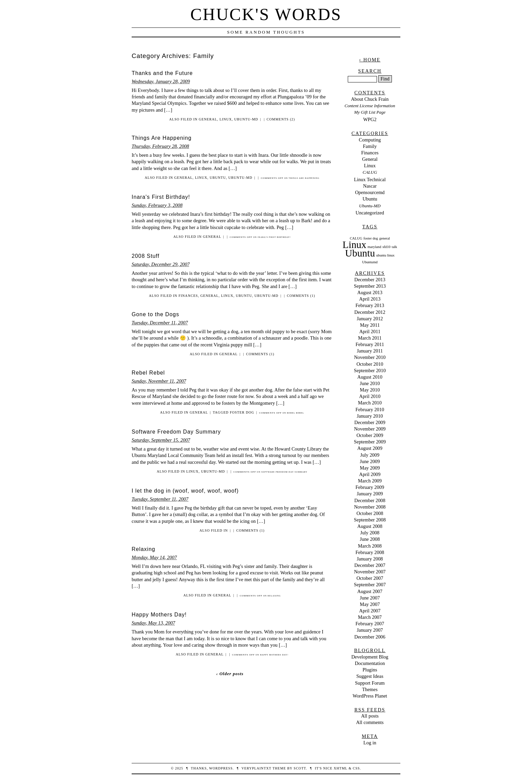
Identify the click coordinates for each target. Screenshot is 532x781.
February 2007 (370, 624)
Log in (370, 743)
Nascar (370, 186)
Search (370, 71)
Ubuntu (218, 178)
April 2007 (370, 611)
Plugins (370, 670)
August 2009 (370, 448)
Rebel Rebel (148, 373)
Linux (226, 119)
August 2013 (370, 292)
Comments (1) (301, 296)
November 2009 (370, 429)
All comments (370, 722)
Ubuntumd (370, 262)
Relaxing (144, 549)
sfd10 (386, 247)
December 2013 (370, 280)
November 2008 (370, 507)
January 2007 (370, 630)
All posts (370, 716)
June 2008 (370, 539)
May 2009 (370, 468)
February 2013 (370, 305)
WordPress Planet (370, 696)
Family (370, 146)
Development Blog (370, 657)
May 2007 (370, 604)
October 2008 (370, 513)
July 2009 (370, 455)
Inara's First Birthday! (161, 197)
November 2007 (370, 572)
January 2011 (370, 351)
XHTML (340, 768)
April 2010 (370, 396)
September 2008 (370, 520)
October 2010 (370, 364)
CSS (356, 768)
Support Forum (370, 683)
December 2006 (370, 637)
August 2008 (370, 526)
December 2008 (370, 500)
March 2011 (370, 338)
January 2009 (370, 494)
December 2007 (370, 565)
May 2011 (370, 325)
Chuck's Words (266, 14)
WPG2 (370, 119)
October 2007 (370, 578)
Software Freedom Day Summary (176, 432)
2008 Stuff (146, 256)
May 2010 (370, 390)
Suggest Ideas (370, 676)
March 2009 (370, 481)
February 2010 (370, 409)
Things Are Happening (162, 138)
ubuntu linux (385, 255)
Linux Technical (370, 179)
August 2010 (370, 377)
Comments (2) (281, 119)
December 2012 (370, 312)
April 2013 (370, 299)
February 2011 (370, 344)
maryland (374, 247)
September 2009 (370, 442)
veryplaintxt (256, 768)
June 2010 (370, 383)
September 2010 (370, 370)
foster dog (242, 412)
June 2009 (370, 461)
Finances (188, 296)
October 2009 (370, 435)
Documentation (370, 663)
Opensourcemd (370, 192)
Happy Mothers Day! (159, 615)
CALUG (370, 172)
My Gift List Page (370, 112)
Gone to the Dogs (155, 314)
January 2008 (370, 559)
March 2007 (370, 617)
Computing (370, 140)
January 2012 (370, 319)
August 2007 (370, 591)
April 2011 (370, 331)
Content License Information (370, 106)
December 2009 (370, 422)
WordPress (221, 768)
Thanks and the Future (162, 73)
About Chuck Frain (370, 99)
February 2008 (370, 552)
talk (394, 247)
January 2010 (370, 416)
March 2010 (370, 403)
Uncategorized (370, 213)
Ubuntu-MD (246, 119)
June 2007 (370, 598)
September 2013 (370, 286)
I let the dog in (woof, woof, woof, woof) (185, 491)
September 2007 (370, 585)
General (208, 119)
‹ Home (370, 60)
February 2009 (370, 487)
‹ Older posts (230, 674)
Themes (370, 689)
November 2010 (370, 357)
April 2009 (370, 474)
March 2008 (370, 546)
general (385, 238)
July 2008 (370, 533)
